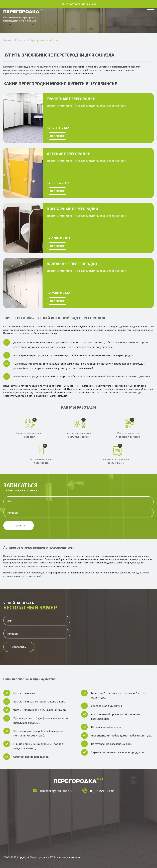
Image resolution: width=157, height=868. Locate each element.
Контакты (20, 40)
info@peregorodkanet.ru (56, 791)
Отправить (19, 525)
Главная (7, 40)
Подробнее (57, 136)
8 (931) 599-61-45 (102, 791)
